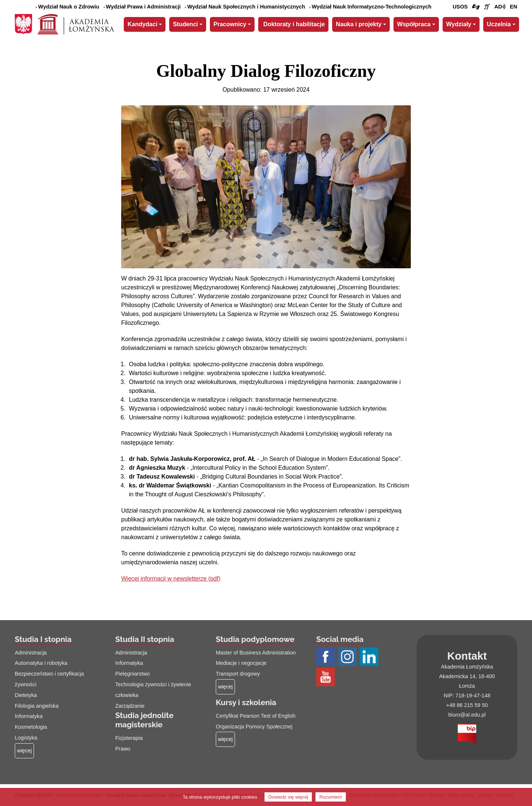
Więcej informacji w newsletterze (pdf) (171, 579)
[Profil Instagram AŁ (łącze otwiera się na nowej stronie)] (348, 657)
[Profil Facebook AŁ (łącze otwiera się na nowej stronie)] (326, 657)
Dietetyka (26, 695)
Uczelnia (499, 24)
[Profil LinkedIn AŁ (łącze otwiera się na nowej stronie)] (370, 657)
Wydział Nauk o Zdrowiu (67, 7)
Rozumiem (330, 797)
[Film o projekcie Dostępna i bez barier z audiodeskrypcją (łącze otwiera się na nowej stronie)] (500, 7)
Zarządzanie (130, 706)
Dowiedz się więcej (288, 797)
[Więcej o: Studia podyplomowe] (225, 687)
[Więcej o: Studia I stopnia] (24, 751)
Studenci (185, 24)
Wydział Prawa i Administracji (142, 7)
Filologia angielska (37, 706)
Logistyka (26, 738)
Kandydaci (142, 24)
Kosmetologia (31, 727)
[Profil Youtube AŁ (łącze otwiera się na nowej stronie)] (326, 677)
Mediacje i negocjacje (241, 663)
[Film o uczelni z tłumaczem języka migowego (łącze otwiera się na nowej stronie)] (487, 7)
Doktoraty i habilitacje (294, 24)
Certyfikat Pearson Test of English (256, 716)
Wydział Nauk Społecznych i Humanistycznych (245, 7)
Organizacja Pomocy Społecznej (254, 727)
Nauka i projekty (359, 24)
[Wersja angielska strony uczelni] (514, 7)
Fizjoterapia (129, 738)
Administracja (31, 653)
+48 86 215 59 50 (467, 705)
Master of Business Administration (256, 653)
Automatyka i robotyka (41, 663)
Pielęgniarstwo (133, 674)
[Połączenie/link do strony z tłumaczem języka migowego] (476, 7)
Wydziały (459, 24)
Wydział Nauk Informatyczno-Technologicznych (371, 7)
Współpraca (414, 24)
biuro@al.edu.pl (467, 715)
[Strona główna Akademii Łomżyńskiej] (76, 23)
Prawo (123, 749)
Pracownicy (230, 24)
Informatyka (29, 716)
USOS (460, 7)
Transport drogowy (238, 674)
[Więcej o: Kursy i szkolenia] (225, 739)
